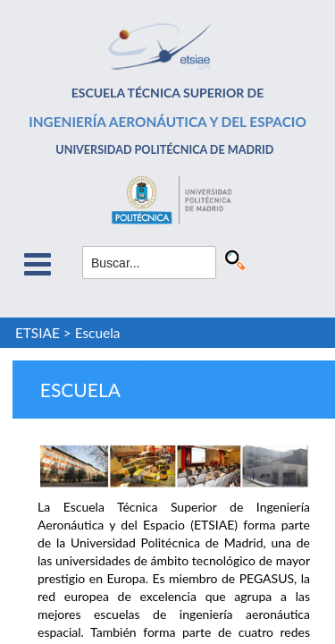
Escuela (98, 333)
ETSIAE (38, 333)
